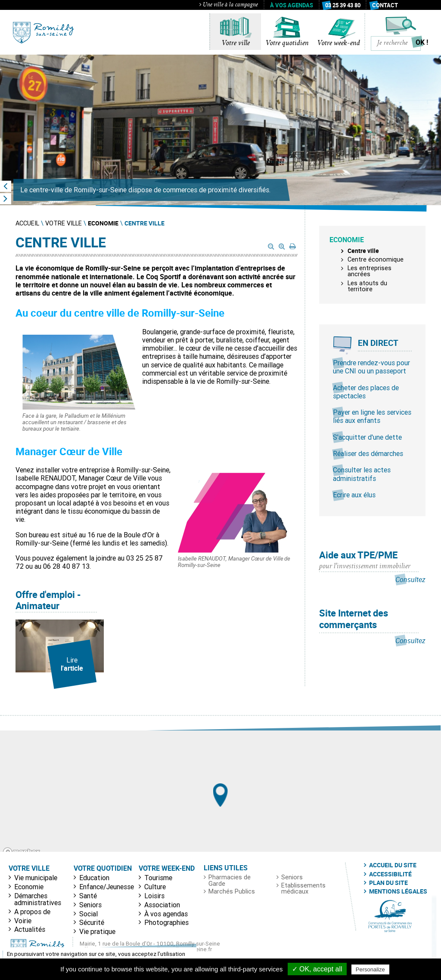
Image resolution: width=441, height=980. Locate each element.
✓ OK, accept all (317, 969)
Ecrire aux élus (354, 495)
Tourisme (158, 878)
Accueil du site (393, 865)
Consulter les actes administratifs (362, 474)
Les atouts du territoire (367, 286)
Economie (29, 887)
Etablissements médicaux (303, 889)
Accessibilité (390, 874)
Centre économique (376, 259)
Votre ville (236, 43)
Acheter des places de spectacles (366, 392)
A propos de (32, 912)
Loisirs (154, 896)
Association (162, 905)
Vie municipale (36, 878)
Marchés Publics (232, 891)
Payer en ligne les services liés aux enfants (372, 416)
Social (89, 914)
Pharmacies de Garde (230, 880)
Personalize (370, 969)
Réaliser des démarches (368, 453)
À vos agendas (292, 5)
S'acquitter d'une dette (367, 437)
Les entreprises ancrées (370, 271)
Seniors (90, 905)
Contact (385, 5)
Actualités (30, 929)
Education (94, 878)
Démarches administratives (38, 899)
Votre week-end (339, 43)
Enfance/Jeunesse (107, 887)
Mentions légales (398, 891)
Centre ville (363, 251)
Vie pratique (97, 931)
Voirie (23, 921)
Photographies (166, 922)
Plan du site (388, 883)
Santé (88, 896)
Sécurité (92, 922)
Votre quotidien (287, 43)
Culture (155, 887)
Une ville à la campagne (229, 5)
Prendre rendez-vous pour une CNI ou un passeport (371, 367)
